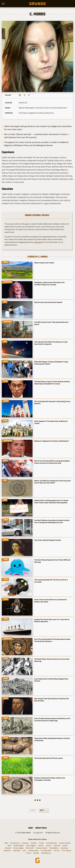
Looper (65, 846)
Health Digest (19, 846)
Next (42, 810)
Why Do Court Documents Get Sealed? (48, 302)
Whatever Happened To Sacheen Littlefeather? (52, 441)
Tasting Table (33, 851)
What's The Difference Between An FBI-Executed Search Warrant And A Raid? (52, 482)
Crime (5, 302)
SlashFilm (7, 851)
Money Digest (19, 848)
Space (5, 341)
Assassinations (8, 639)
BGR (6, 843)
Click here (38, 242)
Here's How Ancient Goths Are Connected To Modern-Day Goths (51, 601)
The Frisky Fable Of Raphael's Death (48, 540)
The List (57, 851)
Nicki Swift (30, 848)
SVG (24, 851)
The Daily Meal (46, 851)
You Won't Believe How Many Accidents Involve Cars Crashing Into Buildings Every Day (52, 521)
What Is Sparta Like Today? (44, 263)
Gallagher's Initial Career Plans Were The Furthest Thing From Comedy (49, 283)
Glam (9, 846)
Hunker (41, 846)
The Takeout (67, 851)
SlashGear (17, 851)
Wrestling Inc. (46, 853)
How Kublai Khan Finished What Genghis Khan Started (51, 680)
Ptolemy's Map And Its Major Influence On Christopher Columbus (50, 779)
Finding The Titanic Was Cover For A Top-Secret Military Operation (52, 620)
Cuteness (25, 843)
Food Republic (52, 843)
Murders (6, 401)
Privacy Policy (41, 828)
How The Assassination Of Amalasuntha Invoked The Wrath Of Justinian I (52, 640)
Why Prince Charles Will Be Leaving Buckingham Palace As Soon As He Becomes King (52, 462)
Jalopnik (57, 846)
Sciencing (64, 848)
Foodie (42, 843)
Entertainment (8, 282)
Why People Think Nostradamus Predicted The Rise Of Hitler (52, 700)
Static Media (26, 833)
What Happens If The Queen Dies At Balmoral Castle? (51, 422)
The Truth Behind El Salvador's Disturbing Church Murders (52, 402)
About (31, 828)
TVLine (28, 853)
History (6, 262)
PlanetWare (54, 848)
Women (36, 853)
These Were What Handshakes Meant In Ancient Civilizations (52, 739)
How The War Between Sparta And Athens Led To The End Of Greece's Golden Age (52, 719)
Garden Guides (65, 843)
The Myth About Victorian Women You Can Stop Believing (52, 660)
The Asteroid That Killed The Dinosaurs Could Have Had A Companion (51, 343)
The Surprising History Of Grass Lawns (49, 758)
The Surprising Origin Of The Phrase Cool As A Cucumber (51, 581)
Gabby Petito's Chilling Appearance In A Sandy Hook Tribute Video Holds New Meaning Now (51, 501)
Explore (34, 843)
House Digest (31, 846)
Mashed (8, 848)
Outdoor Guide (42, 848)
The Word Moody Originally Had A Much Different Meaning (52, 561)
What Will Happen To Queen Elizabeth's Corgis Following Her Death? (51, 363)
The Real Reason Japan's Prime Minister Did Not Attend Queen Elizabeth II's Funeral (52, 383)
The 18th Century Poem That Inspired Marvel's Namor (51, 323)
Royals (6, 361)
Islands (49, 846)
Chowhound (15, 843)
